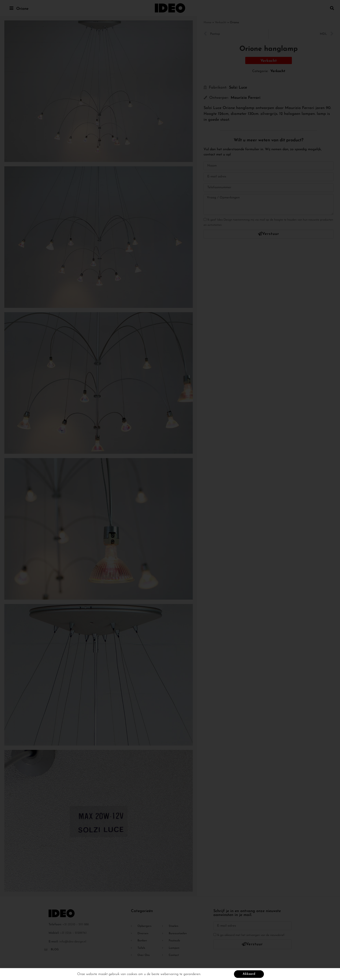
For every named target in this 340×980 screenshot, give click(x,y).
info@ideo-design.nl (73, 942)
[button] (332, 8)
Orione (22, 9)
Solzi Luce (238, 88)
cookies (132, 975)
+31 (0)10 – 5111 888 (76, 925)
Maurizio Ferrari (246, 98)
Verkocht (221, 22)
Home (208, 22)
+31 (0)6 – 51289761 (73, 933)
